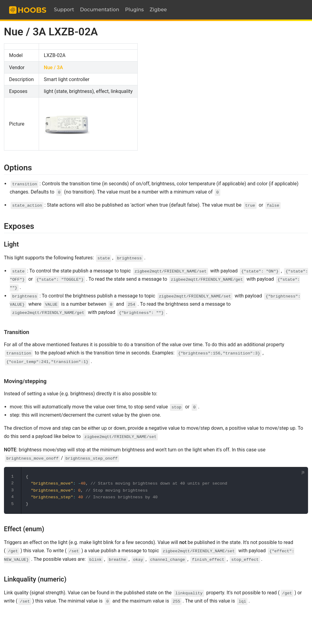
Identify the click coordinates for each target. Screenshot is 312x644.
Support (64, 10)
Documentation (99, 10)
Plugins (135, 10)
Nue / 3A (53, 68)
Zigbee (158, 10)
